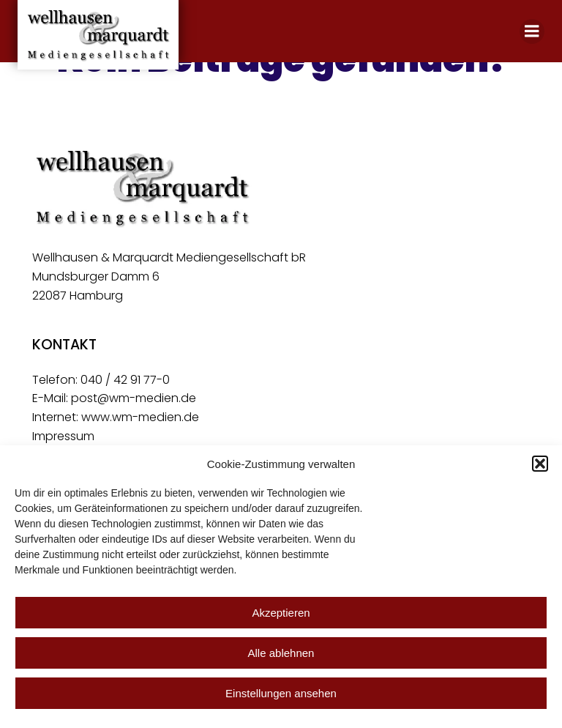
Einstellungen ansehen (281, 693)
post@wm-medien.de (134, 398)
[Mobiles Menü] (532, 31)
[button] (540, 464)
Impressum (63, 436)
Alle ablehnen (281, 653)
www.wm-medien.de (140, 417)
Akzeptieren (281, 613)
